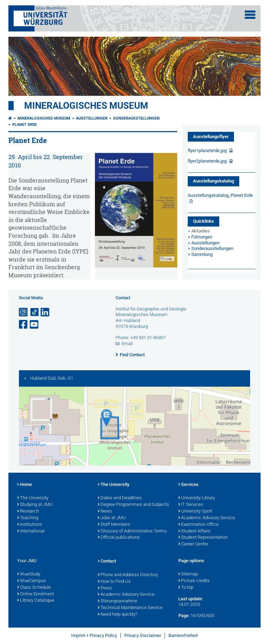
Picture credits (194, 581)
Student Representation (203, 538)
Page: (184, 616)
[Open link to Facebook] (24, 325)
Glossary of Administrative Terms (132, 531)
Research (28, 511)
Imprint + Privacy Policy (94, 635)
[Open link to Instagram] (24, 312)
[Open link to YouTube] (35, 325)
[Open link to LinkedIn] (46, 312)
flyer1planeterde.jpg (208, 151)
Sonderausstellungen (136, 118)
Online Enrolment (36, 594)
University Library (197, 498)
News (105, 511)
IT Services (191, 505)
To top (186, 588)
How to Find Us (114, 582)
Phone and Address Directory (128, 575)
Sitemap (188, 574)
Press (105, 588)
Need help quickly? (118, 615)
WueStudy (29, 574)
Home (25, 485)
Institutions (30, 525)
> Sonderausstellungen (211, 248)
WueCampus (32, 581)
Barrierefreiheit (183, 635)
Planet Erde (25, 125)
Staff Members (114, 525)
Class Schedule (34, 588)
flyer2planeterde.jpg (208, 161)
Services (188, 485)
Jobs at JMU (112, 518)
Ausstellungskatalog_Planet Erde (220, 195)
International (31, 531)
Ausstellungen (92, 118)
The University (33, 498)
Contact (107, 561)
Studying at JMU (35, 505)
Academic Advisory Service (207, 518)
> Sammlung (200, 254)
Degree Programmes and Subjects (133, 505)
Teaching (28, 518)
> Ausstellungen (204, 243)
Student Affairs (194, 531)
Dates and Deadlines (120, 498)
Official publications (119, 538)
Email (127, 344)
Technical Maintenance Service (130, 608)
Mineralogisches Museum (86, 106)
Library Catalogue (36, 601)
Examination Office (198, 525)
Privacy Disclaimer (143, 635)
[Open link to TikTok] (35, 312)
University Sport (195, 511)
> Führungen (200, 237)
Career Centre (193, 544)
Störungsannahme (118, 601)
